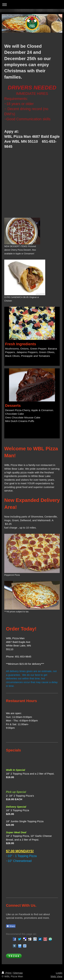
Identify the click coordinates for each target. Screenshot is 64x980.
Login (59, 973)
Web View (56, 976)
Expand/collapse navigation (32, 4)
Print (7, 973)
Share (11, 926)
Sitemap (18, 973)
